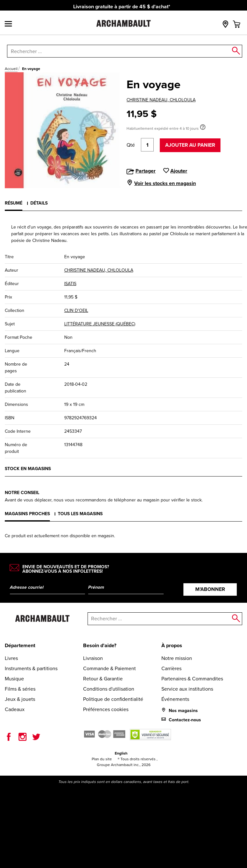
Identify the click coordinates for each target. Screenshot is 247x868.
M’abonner (210, 589)
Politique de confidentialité (113, 699)
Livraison (93, 658)
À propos (172, 645)
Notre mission (177, 658)
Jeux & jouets (20, 699)
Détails (39, 203)
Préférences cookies (106, 709)
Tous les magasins (80, 514)
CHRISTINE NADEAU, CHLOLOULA (161, 100)
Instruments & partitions (31, 668)
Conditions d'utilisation (109, 689)
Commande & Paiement (109, 668)
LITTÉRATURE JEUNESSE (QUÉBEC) (100, 324)
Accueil (11, 69)
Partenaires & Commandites (192, 679)
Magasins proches (27, 514)
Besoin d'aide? (100, 645)
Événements (175, 699)
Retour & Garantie (103, 679)
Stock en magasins (28, 469)
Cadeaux (15, 709)
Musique (14, 679)
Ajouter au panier (190, 145)
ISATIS (70, 284)
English (121, 753)
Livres (11, 658)
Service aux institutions (187, 689)
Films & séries (20, 689)
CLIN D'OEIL (76, 310)
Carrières (171, 668)
